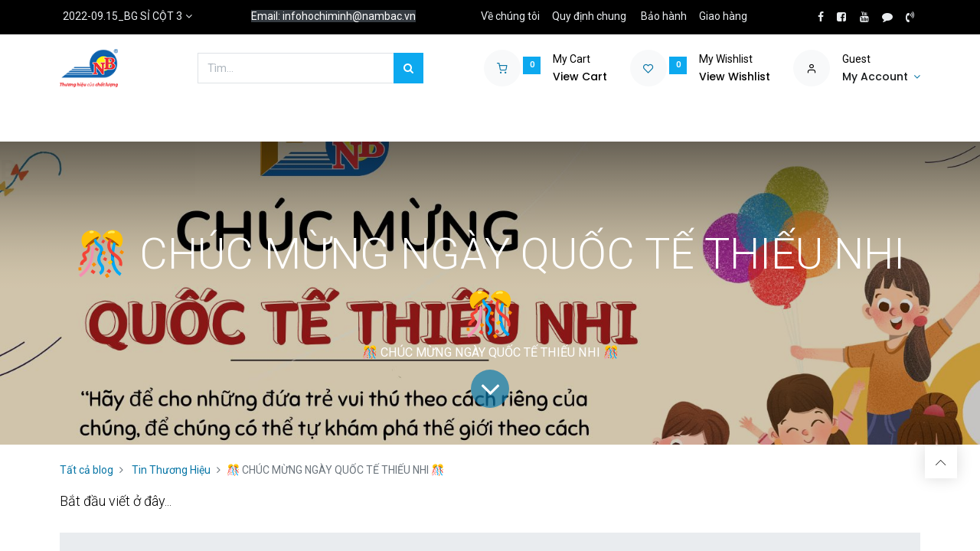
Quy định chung (589, 16)
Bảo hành (664, 16)
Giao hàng (723, 16)
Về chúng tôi (510, 16)
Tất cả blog (87, 470)
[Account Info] (881, 77)
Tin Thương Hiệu (171, 470)
